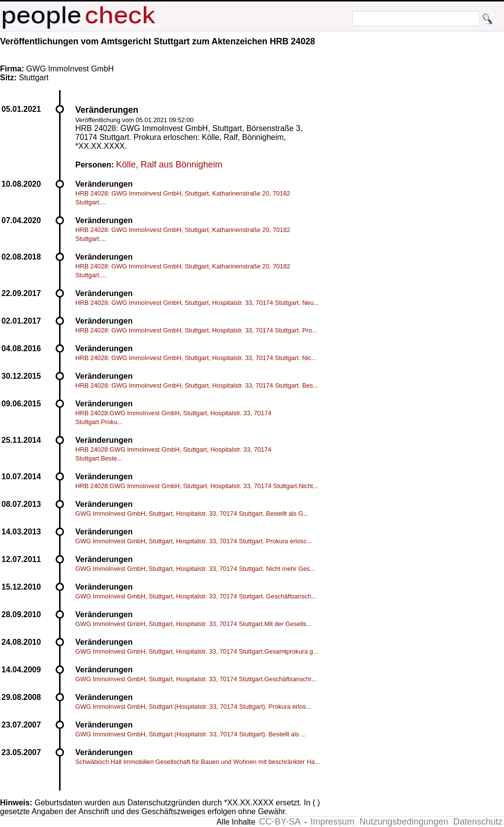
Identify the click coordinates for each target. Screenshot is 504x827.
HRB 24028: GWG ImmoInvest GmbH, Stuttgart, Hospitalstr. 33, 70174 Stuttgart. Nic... (196, 358)
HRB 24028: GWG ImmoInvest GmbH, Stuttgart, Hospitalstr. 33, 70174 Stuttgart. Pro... (196, 330)
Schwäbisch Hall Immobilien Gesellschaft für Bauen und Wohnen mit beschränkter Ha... (198, 762)
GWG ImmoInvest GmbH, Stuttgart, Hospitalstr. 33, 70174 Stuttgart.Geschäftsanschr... (196, 679)
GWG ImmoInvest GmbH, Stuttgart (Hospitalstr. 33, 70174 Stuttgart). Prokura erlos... (193, 707)
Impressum (332, 822)
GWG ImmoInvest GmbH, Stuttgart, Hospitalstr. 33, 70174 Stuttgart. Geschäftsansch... (196, 596)
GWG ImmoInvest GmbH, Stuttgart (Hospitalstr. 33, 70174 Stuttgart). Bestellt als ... (191, 734)
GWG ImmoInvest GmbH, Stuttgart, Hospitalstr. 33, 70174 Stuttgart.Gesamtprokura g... (197, 651)
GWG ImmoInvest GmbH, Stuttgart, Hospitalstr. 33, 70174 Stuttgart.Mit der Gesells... (193, 624)
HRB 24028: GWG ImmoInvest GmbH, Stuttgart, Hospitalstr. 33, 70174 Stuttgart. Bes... (197, 385)
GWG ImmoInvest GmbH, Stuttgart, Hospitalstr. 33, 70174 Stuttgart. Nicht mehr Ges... (195, 569)
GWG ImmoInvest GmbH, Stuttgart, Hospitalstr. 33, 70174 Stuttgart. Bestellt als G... (192, 513)
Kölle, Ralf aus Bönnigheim (169, 165)
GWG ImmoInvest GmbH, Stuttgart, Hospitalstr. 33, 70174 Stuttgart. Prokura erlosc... (194, 541)
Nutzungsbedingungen (404, 822)
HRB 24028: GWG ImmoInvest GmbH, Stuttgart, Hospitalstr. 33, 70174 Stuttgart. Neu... (197, 303)
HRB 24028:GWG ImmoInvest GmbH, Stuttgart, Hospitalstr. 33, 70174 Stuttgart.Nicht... (197, 486)
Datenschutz (478, 822)
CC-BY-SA (280, 822)
